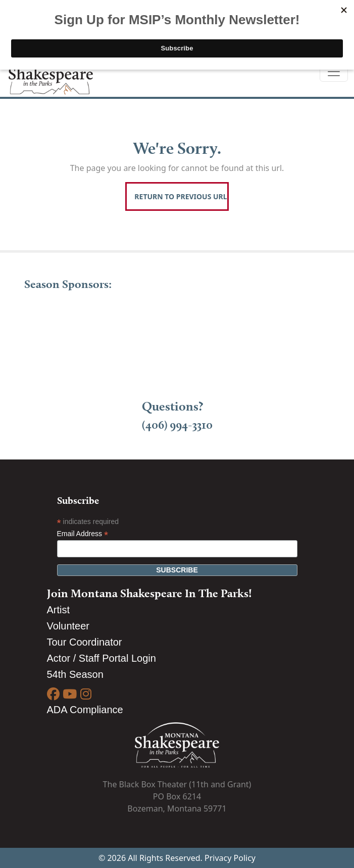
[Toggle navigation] (334, 72)
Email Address (83, 534)
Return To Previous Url (181, 196)
